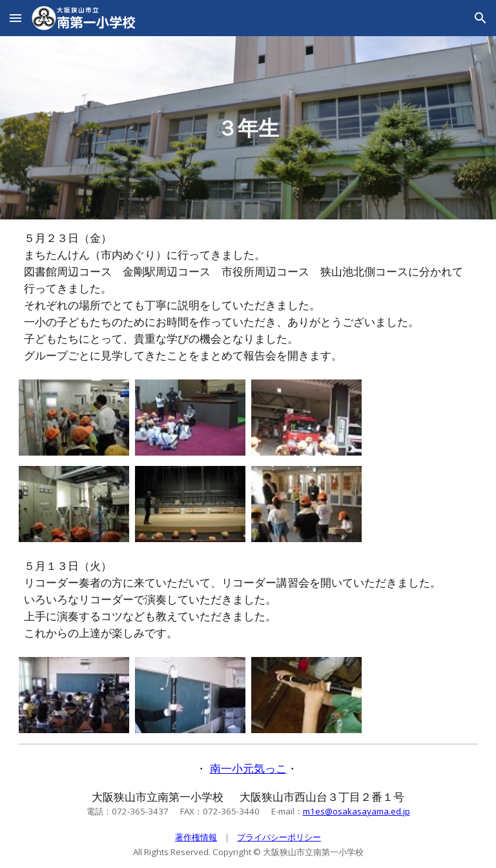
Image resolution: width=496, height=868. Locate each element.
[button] (15, 18)
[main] (248, 128)
